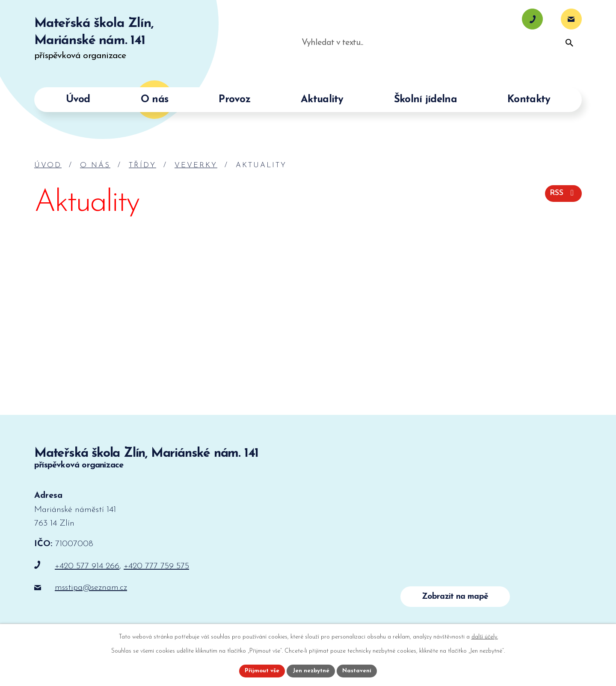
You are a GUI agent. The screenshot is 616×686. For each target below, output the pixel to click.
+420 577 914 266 (87, 566)
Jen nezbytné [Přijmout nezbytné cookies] (311, 670)
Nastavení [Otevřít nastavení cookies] (359, 670)
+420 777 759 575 (156, 566)
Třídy (142, 165)
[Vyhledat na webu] (522, 60)
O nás (95, 165)
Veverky (196, 165)
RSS (562, 193)
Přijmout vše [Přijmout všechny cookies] (261, 670)
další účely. (485, 636)
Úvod (48, 165)
